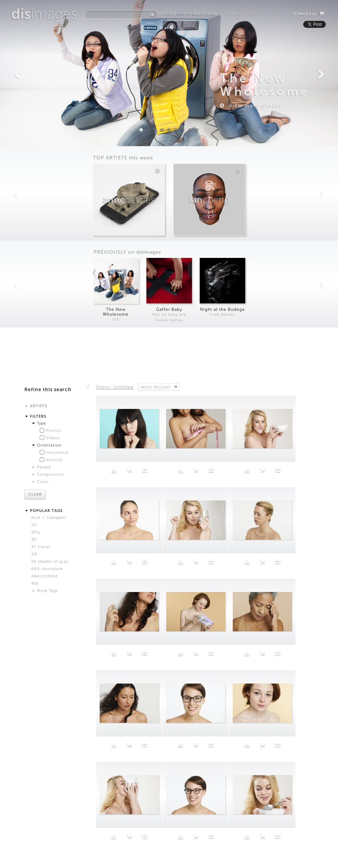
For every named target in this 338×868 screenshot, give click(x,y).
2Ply (36, 532)
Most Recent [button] (156, 387)
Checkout (309, 14)
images (44, 14)
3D (34, 540)
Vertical (54, 460)
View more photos (251, 106)
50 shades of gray (50, 562)
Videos (53, 438)
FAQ (171, 14)
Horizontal (57, 453)
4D (34, 554)
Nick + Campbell (49, 518)
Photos (53, 431)
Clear (35, 494)
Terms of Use (243, 14)
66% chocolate (47, 569)
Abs (35, 583)
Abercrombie (45, 576)
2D (34, 525)
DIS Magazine (201, 14)
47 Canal (41, 547)
